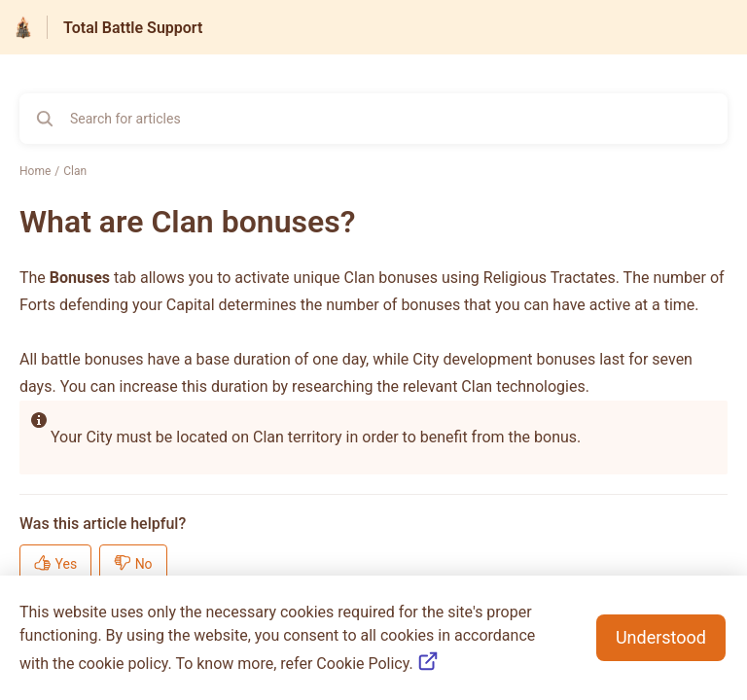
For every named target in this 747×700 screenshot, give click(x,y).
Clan (75, 171)
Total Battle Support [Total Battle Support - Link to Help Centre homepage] (133, 28)
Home (35, 171)
